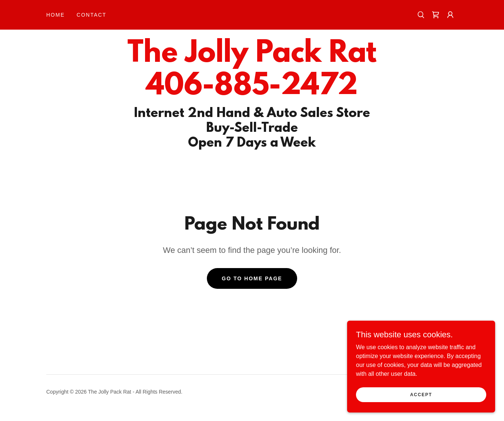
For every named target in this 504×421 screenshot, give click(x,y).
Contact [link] (92, 15)
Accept (421, 394)
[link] (436, 15)
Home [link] (56, 15)
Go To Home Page (252, 278)
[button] (450, 15)
